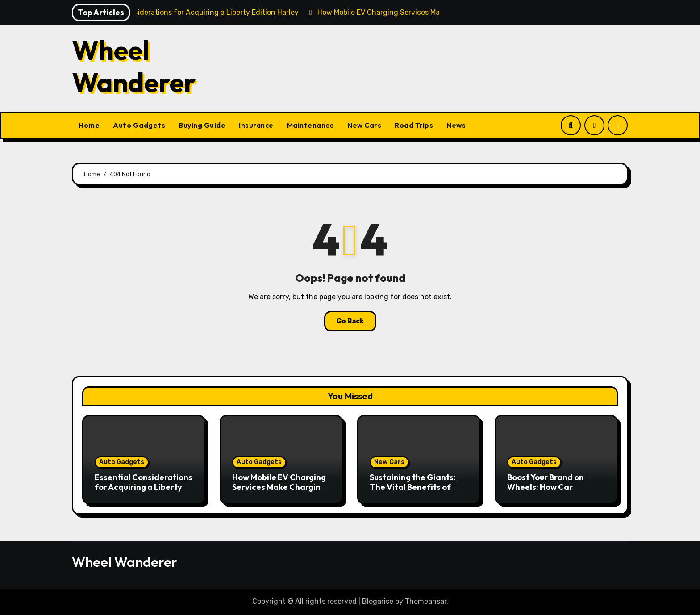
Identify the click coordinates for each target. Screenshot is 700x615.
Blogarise (378, 601)
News (456, 125)
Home (89, 125)
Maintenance (311, 125)
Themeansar (426, 601)
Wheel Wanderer (134, 66)
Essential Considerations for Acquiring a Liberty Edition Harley (144, 487)
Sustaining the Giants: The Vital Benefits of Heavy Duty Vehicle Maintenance (413, 492)
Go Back (350, 321)
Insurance (256, 125)
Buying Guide (202, 125)
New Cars (364, 125)
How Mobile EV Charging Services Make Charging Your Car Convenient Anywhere (279, 492)
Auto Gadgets (139, 125)
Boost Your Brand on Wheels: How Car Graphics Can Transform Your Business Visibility (555, 492)
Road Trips (414, 125)
